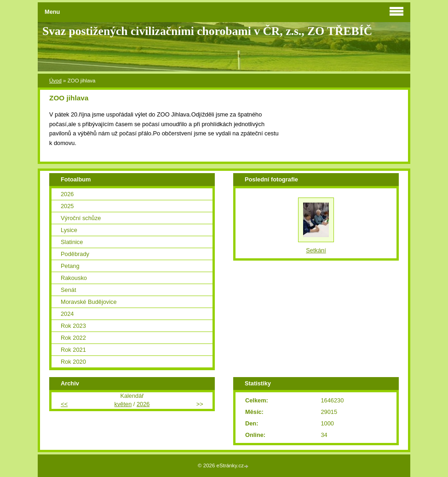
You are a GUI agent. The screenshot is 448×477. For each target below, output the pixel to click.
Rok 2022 (73, 338)
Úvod (55, 81)
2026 (67, 194)
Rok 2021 (73, 350)
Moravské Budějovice (89, 302)
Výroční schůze (81, 218)
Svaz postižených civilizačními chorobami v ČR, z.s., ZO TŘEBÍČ (207, 31)
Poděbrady (75, 254)
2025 (67, 206)
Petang (70, 266)
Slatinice (72, 242)
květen (123, 404)
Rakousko (74, 278)
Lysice (69, 230)
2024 (67, 314)
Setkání (316, 250)
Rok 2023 (73, 326)
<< (64, 404)
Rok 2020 (73, 362)
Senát (68, 290)
